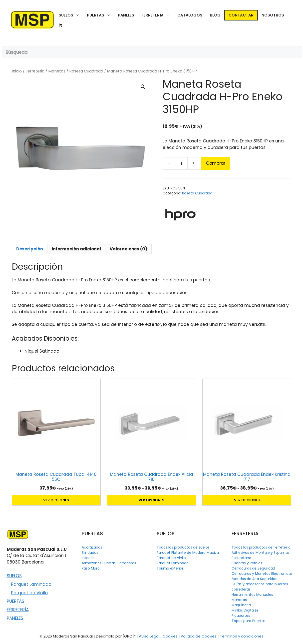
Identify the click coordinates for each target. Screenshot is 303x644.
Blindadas (90, 553)
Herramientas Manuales (252, 595)
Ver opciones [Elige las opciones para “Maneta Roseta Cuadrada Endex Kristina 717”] (247, 500)
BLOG (215, 15)
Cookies (170, 636)
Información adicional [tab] (76, 249)
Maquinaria (241, 605)
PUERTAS (101, 15)
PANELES (126, 15)
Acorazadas (92, 547)
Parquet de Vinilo (29, 593)
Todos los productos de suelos (183, 547)
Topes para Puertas (249, 621)
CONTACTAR (241, 15)
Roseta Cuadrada (86, 71)
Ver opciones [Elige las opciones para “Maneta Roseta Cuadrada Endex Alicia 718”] (151, 500)
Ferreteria (35, 71)
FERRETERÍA (158, 15)
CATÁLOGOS (190, 15)
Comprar (216, 163)
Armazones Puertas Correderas (109, 563)
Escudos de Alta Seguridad (255, 579)
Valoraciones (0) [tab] (128, 249)
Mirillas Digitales (245, 610)
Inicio (17, 71)
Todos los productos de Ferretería (261, 547)
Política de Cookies (199, 636)
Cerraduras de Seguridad (253, 568)
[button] (143, 87)
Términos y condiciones (242, 636)
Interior (88, 558)
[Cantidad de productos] (181, 163)
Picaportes (241, 616)
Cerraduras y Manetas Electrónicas (262, 574)
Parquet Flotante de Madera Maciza (188, 553)
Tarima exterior (170, 568)
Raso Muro (91, 568)
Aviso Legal (149, 636)
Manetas (57, 71)
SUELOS (71, 15)
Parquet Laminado (31, 584)
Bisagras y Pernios (247, 563)
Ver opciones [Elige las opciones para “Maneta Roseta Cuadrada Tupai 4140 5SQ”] (56, 500)
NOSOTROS (273, 15)
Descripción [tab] (30, 249)
